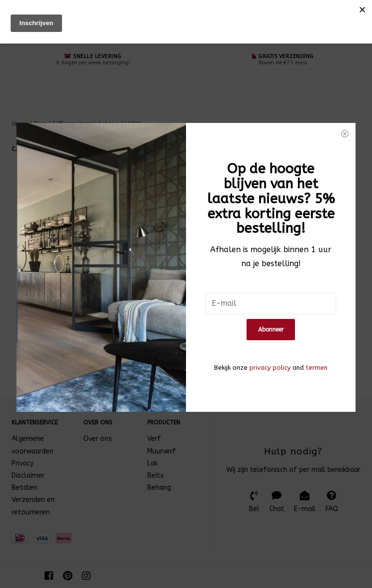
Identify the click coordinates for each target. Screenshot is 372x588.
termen (317, 328)
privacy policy (270, 328)
